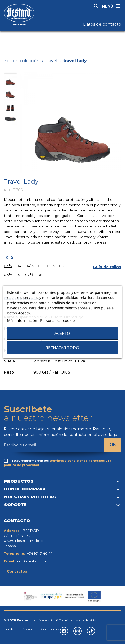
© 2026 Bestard (17, 620)
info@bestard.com (33, 561)
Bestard (27, 629)
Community (50, 629)
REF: (8, 190)
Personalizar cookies (58, 320)
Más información (22, 320)
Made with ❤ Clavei (53, 620)
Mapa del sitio (86, 620)
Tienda (9, 629)
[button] (107, 267)
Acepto (62, 333)
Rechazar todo (62, 348)
